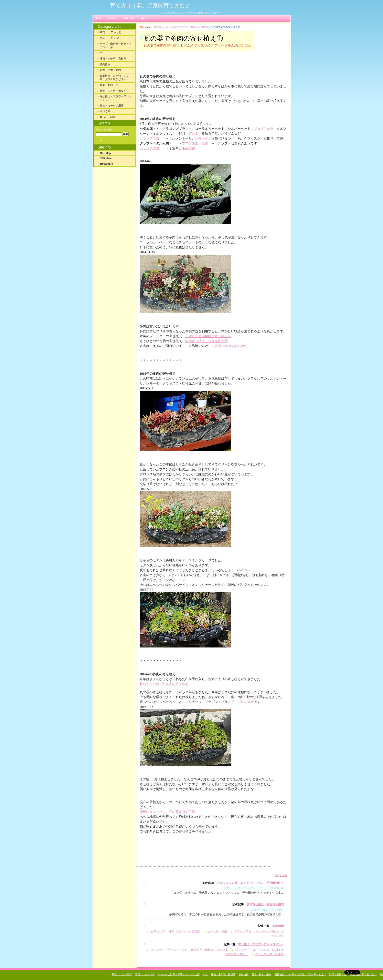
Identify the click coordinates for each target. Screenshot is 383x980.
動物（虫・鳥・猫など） (114, 91)
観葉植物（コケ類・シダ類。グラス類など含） (114, 78)
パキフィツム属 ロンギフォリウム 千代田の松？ (251, 883)
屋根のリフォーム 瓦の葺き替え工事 (167, 812)
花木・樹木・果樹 (110, 70)
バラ (102, 53)
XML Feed (129, 18)
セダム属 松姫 (217, 931)
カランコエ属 (149, 148)
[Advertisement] (190, 64)
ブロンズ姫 (190, 143)
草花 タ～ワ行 (110, 38)
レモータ (202, 138)
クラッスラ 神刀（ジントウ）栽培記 (175, 931)
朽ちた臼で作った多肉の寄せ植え (164, 684)
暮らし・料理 (108, 117)
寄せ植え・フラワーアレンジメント (261, 944)
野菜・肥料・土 (109, 85)
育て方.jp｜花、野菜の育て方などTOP (175, 27)
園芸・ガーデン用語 (112, 106)
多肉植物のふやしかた (231, 346)
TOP (98, 18)
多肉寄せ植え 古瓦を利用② (206, 341)
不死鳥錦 (189, 148)
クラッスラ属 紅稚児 (269, 954)
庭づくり (105, 111)
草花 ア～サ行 (111, 32)
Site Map (112, 18)
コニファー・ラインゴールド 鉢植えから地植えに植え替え (189, 950)
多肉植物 (203, 27)
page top (281, 875)
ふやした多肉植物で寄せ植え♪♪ (208, 336)
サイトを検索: (104, 130)
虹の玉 (193, 134)
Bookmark (148, 18)
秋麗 (205, 143)
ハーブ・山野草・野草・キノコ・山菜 (116, 45)
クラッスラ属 (149, 138)
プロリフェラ (264, 129)
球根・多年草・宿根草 (113, 59)
